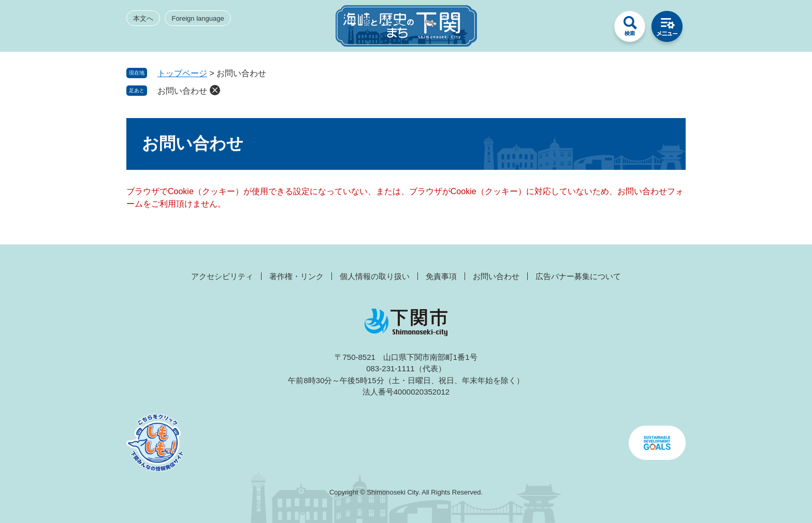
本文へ (143, 18)
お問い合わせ (182, 91)
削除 (215, 90)
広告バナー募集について (578, 276)
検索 (630, 29)
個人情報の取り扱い (375, 276)
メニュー (667, 29)
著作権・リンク (296, 276)
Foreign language (198, 18)
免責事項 (441, 276)
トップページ (182, 73)
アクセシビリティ (222, 276)
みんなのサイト (592, 29)
